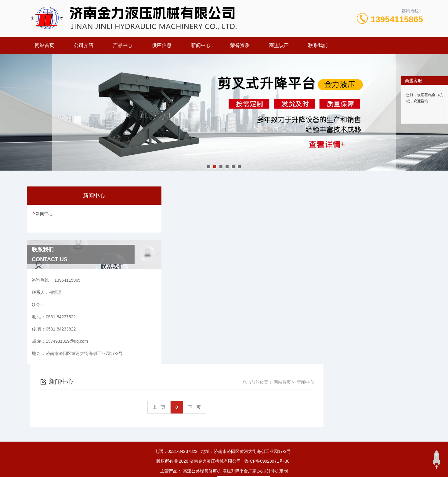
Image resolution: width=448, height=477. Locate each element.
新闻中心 (201, 45)
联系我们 (318, 45)
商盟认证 (279, 45)
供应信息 (162, 45)
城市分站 (57, 452)
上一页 (258, 229)
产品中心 (123, 45)
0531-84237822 (182, 400)
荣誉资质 (240, 45)
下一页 (294, 229)
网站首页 (45, 45)
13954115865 (397, 19)
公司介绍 (84, 45)
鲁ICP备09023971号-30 (267, 410)
